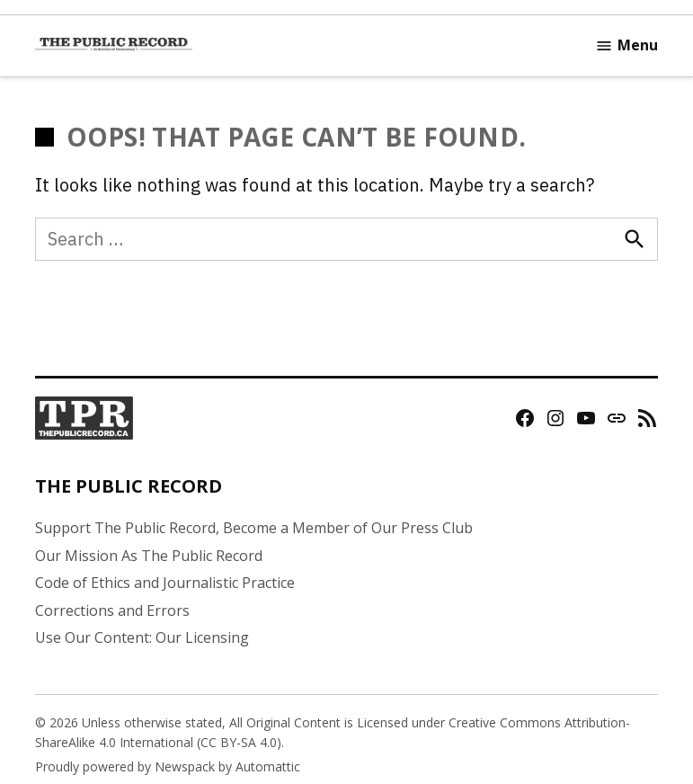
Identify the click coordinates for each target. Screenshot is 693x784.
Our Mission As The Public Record (149, 556)
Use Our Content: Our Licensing (142, 637)
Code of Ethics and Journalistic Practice (165, 583)
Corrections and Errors (112, 610)
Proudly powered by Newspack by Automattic (168, 766)
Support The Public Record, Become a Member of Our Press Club (254, 528)
